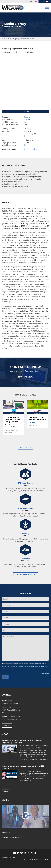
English (34, 149)
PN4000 (27, 120)
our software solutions (26, 574)
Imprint (45, 859)
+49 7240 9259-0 (14, 717)
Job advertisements (12, 837)
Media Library (26, 448)
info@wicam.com (14, 719)
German (27, 145)
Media (9, 39)
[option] (14, 418)
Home (4, 39)
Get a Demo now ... (26, 377)
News (5, 791)
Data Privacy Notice (35, 859)
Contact (31, 1)
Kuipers (27, 117)
